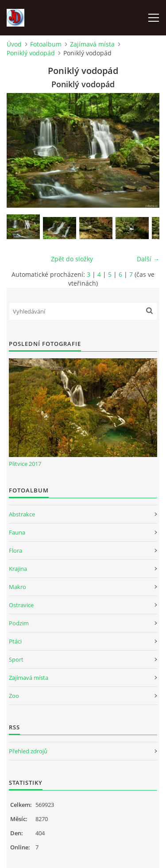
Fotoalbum (46, 44)
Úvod (14, 44)
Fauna (17, 532)
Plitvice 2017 (25, 464)
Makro (17, 587)
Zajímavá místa (92, 44)
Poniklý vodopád (31, 53)
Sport (16, 659)
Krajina (18, 569)
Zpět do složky (72, 259)
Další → (148, 259)
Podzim (19, 623)
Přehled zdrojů (28, 751)
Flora (15, 550)
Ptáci (15, 641)
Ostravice (21, 605)
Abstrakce (22, 514)
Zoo (14, 696)
